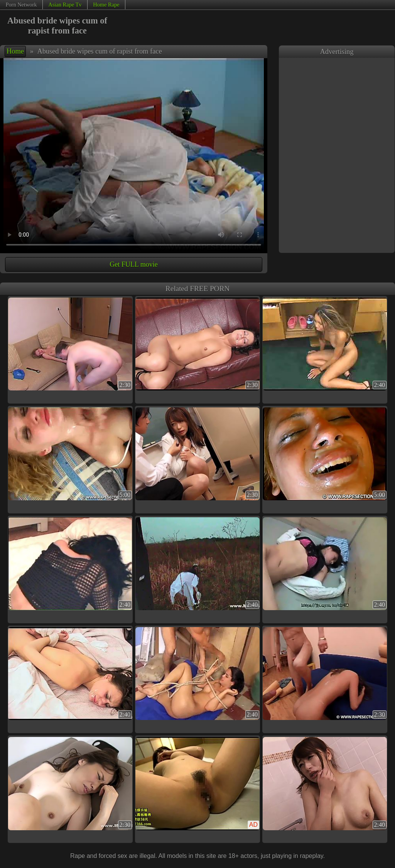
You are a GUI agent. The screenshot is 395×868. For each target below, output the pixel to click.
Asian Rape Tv (65, 5)
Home (15, 51)
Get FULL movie (133, 264)
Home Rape (106, 5)
